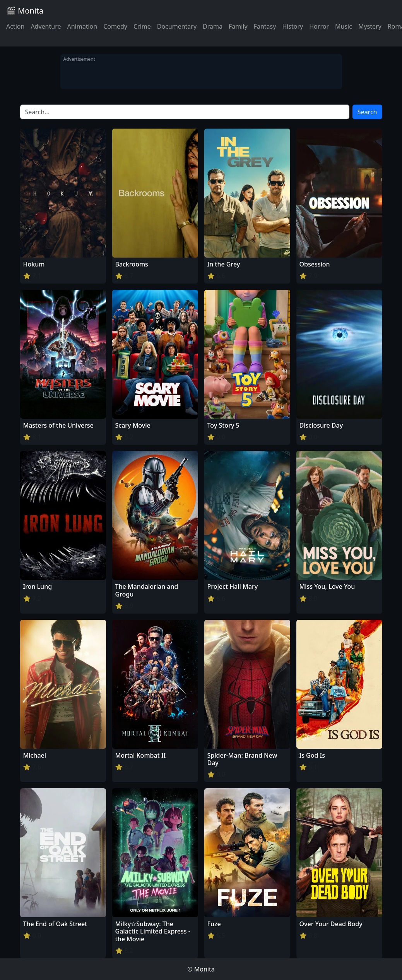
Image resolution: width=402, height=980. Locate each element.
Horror (319, 26)
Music (344, 26)
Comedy (115, 26)
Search (367, 112)
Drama (213, 26)
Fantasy (265, 26)
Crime (142, 26)
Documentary (177, 26)
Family (238, 26)
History (293, 26)
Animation (82, 26)
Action (15, 26)
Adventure (46, 26)
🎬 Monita (25, 11)
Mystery (370, 26)
